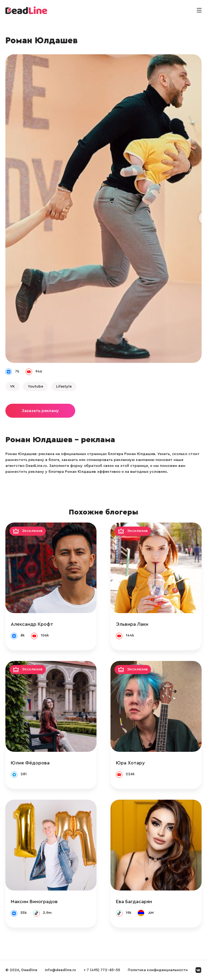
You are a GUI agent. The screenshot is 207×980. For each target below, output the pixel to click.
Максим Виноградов (34, 902)
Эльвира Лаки (132, 624)
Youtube (35, 387)
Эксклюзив (32, 531)
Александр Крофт (32, 624)
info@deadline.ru (60, 970)
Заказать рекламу (40, 411)
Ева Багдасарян (134, 902)
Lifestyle (64, 387)
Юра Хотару (130, 763)
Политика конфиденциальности (158, 970)
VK (12, 387)
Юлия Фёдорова (30, 763)
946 (39, 371)
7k (17, 371)
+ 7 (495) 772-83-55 (102, 970)
